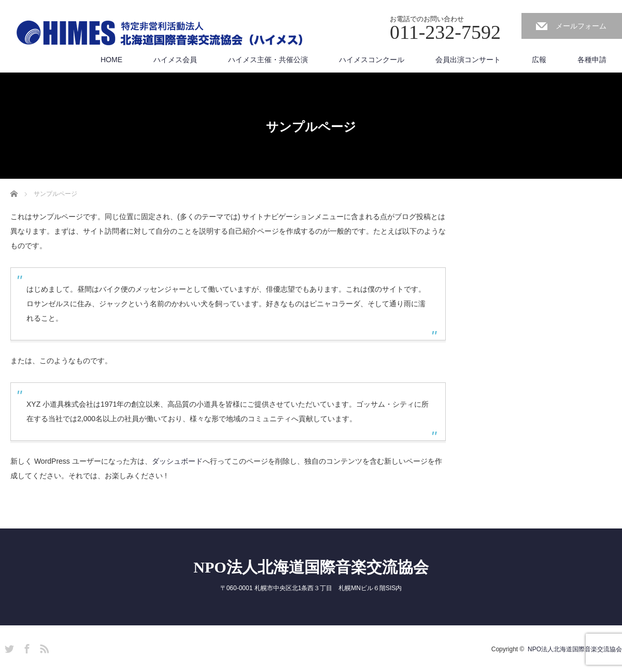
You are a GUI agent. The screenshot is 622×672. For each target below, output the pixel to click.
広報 (539, 60)
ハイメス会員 (175, 60)
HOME (111, 60)
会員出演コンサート (468, 60)
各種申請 (592, 60)
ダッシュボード (177, 461)
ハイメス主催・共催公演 (268, 60)
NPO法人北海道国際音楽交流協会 (311, 567)
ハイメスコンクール (372, 60)
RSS (43, 647)
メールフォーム (581, 26)
